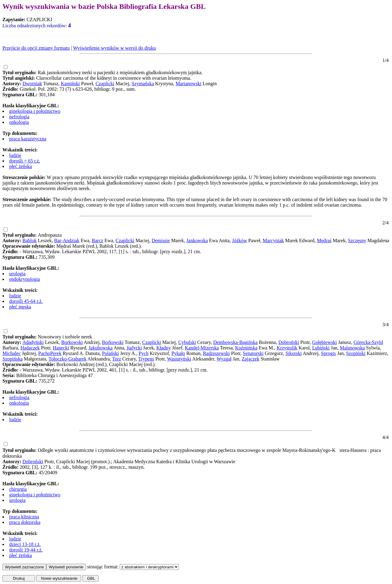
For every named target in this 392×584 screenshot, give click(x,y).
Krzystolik (287, 348)
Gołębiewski (324, 342)
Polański (110, 353)
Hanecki (61, 348)
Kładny (164, 348)
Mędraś (324, 240)
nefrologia (19, 117)
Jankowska (197, 240)
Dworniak (32, 84)
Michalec (12, 353)
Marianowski (188, 84)
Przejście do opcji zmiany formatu (36, 48)
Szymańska (143, 84)
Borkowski (72, 342)
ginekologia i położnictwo (35, 111)
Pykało (178, 353)
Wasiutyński (179, 359)
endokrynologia (24, 279)
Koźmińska (246, 348)
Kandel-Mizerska (202, 348)
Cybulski (187, 342)
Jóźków (240, 240)
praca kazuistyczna (28, 139)
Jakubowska (100, 348)
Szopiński (356, 353)
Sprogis (328, 353)
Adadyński (33, 342)
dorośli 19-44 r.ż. (26, 550)
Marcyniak (273, 240)
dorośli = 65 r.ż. (25, 161)
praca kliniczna (24, 517)
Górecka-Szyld (368, 342)
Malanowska (352, 348)
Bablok (29, 240)
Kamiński (70, 84)
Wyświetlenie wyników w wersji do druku (114, 48)
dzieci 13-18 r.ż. (25, 544)
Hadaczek (30, 348)
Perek (56, 353)
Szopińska (13, 359)
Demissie (161, 240)
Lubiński (321, 348)
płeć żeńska (21, 166)
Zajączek (251, 359)
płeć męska (20, 307)
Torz (117, 359)
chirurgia (18, 489)
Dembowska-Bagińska (235, 342)
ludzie (15, 155)
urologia (17, 274)
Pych (144, 353)
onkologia (19, 122)
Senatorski (253, 353)
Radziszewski (216, 353)
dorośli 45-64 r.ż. (26, 301)
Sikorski (294, 353)
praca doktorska (25, 522)
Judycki (134, 348)
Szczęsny (357, 240)
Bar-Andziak (67, 240)
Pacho (44, 353)
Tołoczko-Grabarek (67, 359)
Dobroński (289, 342)
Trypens (146, 359)
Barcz (98, 240)
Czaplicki (105, 84)
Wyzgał (224, 359)
